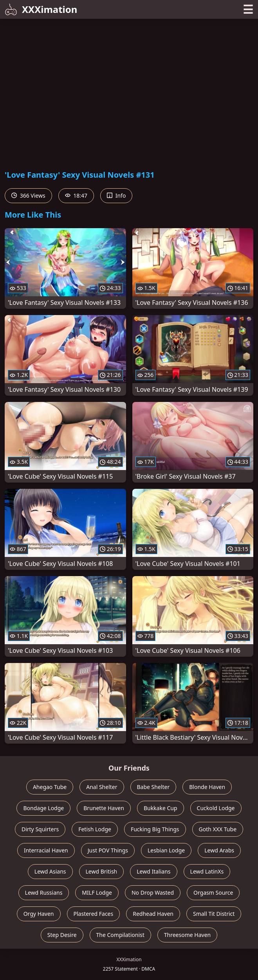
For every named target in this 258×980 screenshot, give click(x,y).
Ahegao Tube (50, 787)
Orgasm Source (213, 893)
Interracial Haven (46, 850)
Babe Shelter (153, 787)
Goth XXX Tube (218, 829)
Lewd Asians (50, 871)
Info (116, 195)
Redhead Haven (153, 914)
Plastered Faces (94, 914)
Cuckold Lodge (216, 808)
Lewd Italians (153, 871)
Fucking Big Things (155, 829)
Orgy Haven (39, 914)
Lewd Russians (44, 893)
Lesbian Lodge (166, 850)
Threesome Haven (187, 935)
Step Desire (62, 935)
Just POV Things (108, 850)
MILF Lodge (97, 893)
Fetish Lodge (95, 829)
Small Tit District (214, 914)
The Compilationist (120, 935)
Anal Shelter (102, 787)
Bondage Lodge (43, 808)
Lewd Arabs (219, 850)
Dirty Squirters (40, 829)
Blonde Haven (207, 787)
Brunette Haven (104, 808)
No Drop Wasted (153, 893)
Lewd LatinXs (207, 871)
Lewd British (102, 871)
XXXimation (41, 9)
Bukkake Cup (161, 808)
